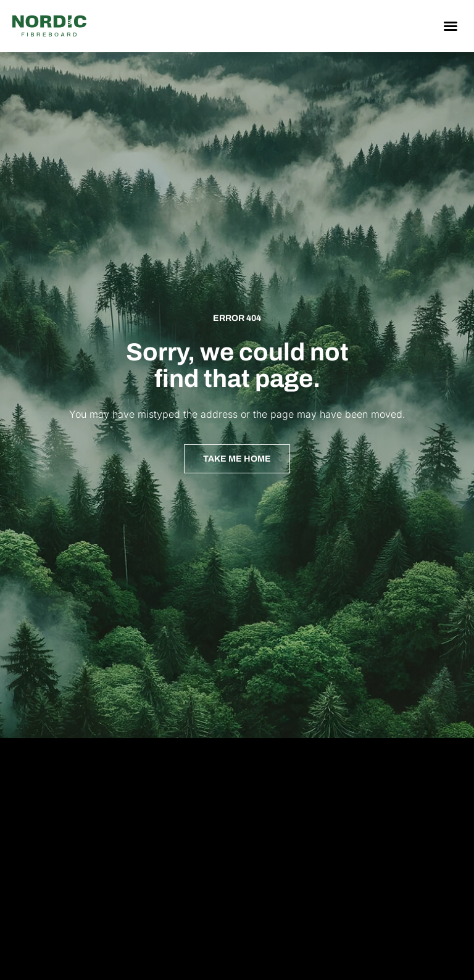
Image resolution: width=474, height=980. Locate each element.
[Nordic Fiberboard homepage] (49, 26)
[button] (451, 26)
